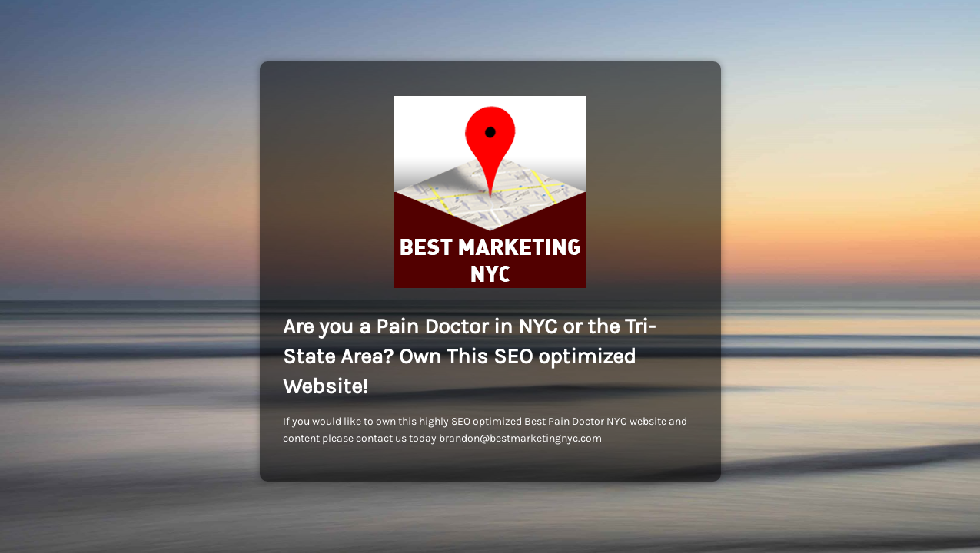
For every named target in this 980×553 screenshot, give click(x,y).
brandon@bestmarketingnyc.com (520, 438)
